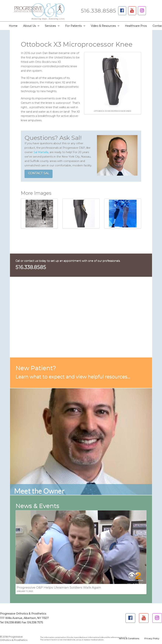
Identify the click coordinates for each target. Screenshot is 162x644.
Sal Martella (41, 152)
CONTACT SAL (39, 173)
